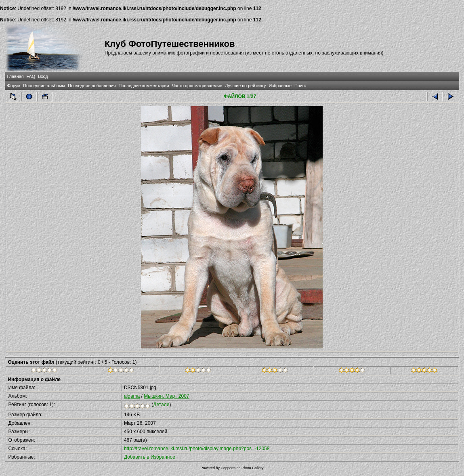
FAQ (31, 76)
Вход (43, 76)
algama (132, 396)
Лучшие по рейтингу (245, 86)
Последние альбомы (44, 86)
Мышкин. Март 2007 (166, 396)
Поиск (300, 86)
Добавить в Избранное (150, 457)
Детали (161, 405)
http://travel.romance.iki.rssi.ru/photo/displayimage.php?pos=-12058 (197, 449)
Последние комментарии (144, 86)
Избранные (280, 86)
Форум (14, 86)
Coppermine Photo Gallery (242, 468)
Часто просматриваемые (197, 86)
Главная (15, 76)
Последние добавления (92, 86)
